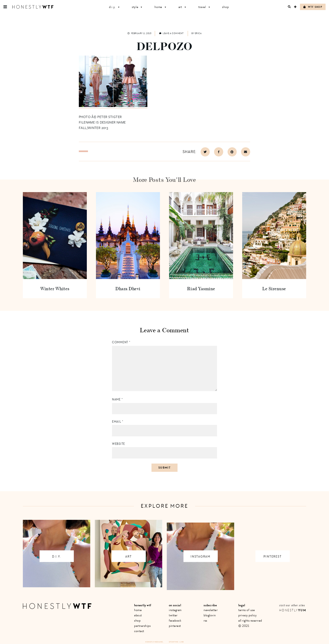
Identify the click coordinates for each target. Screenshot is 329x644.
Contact (139, 631)
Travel (205, 7)
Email (118, 422)
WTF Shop (313, 7)
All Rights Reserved (250, 621)
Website (118, 444)
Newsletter (211, 610)
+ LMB (181, 642)
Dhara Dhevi (128, 288)
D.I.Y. (115, 7)
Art (183, 7)
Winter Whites (55, 288)
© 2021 (244, 626)
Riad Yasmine (201, 288)
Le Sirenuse (274, 288)
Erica (198, 33)
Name (117, 399)
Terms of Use (247, 610)
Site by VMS (174, 642)
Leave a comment (171, 33)
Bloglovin (210, 615)
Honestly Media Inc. (154, 642)
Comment (121, 342)
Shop (225, 7)
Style (137, 7)
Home (161, 7)
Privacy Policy (247, 615)
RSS (205, 621)
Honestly (293, 610)
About (138, 615)
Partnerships (142, 626)
